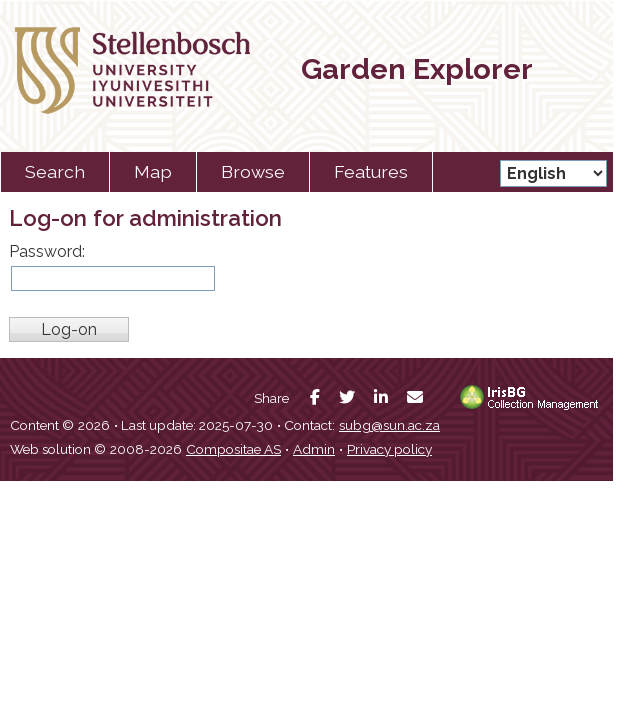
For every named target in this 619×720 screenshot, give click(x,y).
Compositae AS (233, 449)
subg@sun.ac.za (389, 425)
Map (153, 171)
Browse (253, 171)
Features (371, 171)
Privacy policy (389, 449)
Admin (314, 449)
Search (55, 171)
